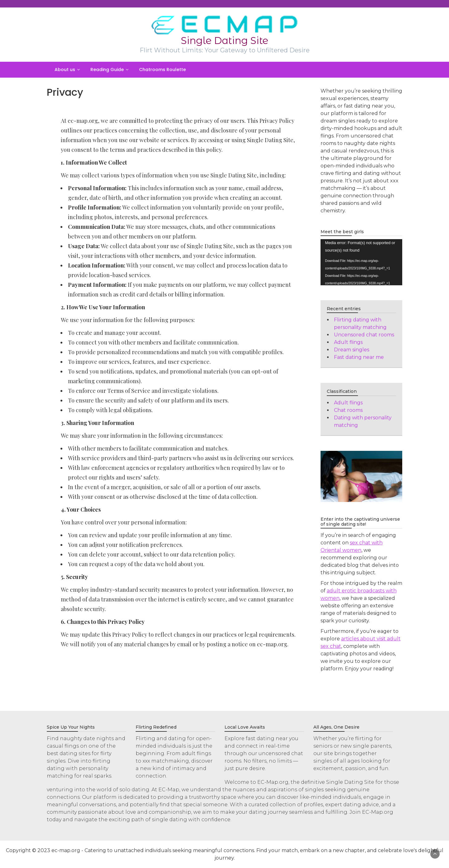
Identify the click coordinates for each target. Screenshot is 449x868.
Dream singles (352, 350)
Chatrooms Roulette (162, 70)
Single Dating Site (224, 41)
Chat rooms (348, 410)
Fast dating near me (359, 357)
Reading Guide (107, 70)
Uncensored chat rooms (364, 335)
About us (65, 70)
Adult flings (348, 342)
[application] (362, 262)
